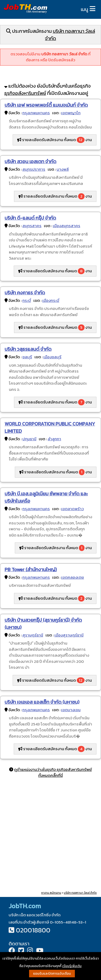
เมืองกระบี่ (51, 300)
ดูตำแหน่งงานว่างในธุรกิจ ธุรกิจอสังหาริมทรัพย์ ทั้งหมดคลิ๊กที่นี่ (53, 772)
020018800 (33, 930)
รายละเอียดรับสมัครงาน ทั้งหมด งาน (55, 140)
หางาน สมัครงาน (51, 893)
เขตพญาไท (71, 113)
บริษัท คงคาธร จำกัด (25, 293)
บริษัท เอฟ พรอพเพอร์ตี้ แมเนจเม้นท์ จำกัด (46, 105)
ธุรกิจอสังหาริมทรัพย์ (25, 93)
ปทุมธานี (29, 439)
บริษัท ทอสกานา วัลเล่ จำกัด (80, 893)
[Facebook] (12, 951)
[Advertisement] (50, 836)
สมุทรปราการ (34, 169)
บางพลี (63, 169)
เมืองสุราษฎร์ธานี (69, 635)
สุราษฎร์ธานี (33, 635)
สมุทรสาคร (32, 226)
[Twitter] (21, 951)
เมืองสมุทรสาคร (67, 226)
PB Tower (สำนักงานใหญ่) (31, 569)
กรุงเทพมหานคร (36, 113)
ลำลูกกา (54, 439)
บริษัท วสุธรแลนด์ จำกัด (28, 349)
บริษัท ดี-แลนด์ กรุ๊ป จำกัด (30, 218)
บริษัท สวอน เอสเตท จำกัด (30, 161)
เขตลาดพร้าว (72, 509)
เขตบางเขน (71, 710)
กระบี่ (27, 300)
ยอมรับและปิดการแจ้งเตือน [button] (52, 974)
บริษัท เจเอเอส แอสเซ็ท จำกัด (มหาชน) (42, 702)
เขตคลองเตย (73, 577)
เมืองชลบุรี (52, 357)
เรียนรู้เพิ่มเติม (72, 966)
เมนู (84, 9)
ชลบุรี (27, 357)
